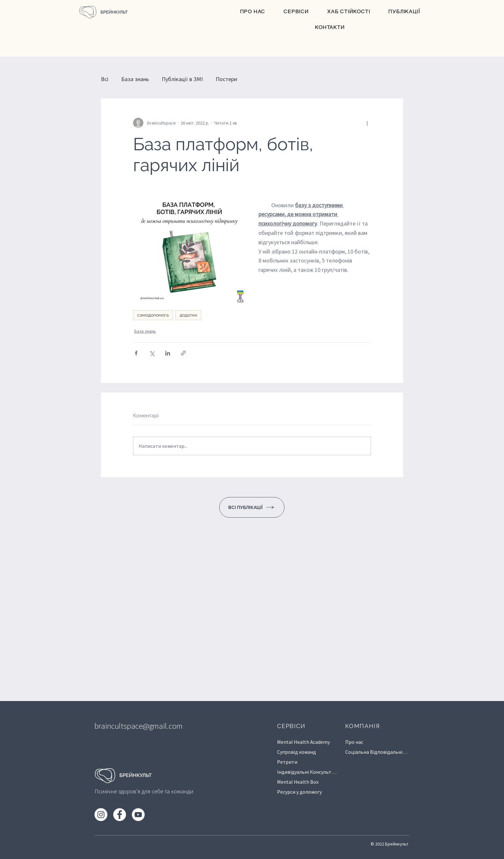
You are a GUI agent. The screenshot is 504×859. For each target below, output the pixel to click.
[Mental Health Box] (308, 782)
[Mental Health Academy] (308, 742)
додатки (188, 315)
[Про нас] (371, 742)
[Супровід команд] (308, 752)
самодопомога (153, 315)
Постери (226, 79)
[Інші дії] (367, 123)
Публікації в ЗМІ (182, 79)
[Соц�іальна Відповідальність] (377, 752)
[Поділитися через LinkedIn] (168, 353)
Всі (105, 79)
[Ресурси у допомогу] (308, 792)
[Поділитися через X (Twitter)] (152, 353)
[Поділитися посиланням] (183, 353)
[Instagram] (101, 815)
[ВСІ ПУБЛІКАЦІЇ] (252, 507)
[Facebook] (120, 815)
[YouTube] (138, 815)
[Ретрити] (308, 762)
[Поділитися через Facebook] (136, 353)
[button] (296, 12)
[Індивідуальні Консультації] (308, 772)
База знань (135, 79)
